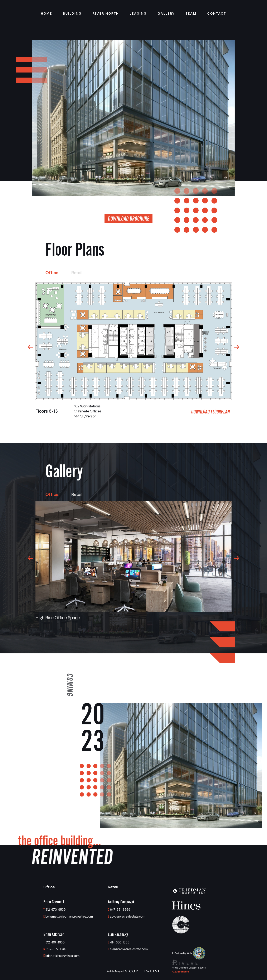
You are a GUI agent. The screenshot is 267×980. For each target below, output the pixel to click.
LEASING (138, 14)
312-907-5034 (56, 949)
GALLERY (166, 14)
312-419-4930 (55, 943)
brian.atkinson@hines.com (62, 956)
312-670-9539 (55, 910)
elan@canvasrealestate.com (129, 949)
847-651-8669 (120, 910)
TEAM (191, 14)
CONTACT (217, 14)
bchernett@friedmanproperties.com (69, 917)
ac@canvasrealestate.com (128, 917)
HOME (47, 14)
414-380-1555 (120, 943)
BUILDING (72, 14)
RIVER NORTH (106, 14)
